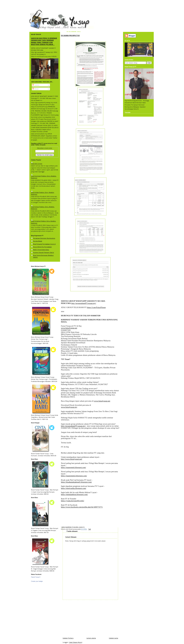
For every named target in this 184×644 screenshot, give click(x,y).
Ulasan (36, 89)
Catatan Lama (113, 638)
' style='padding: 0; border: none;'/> (73, 527)
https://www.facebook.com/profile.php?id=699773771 (82, 507)
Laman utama (91, 638)
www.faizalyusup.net (69, 328)
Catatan (36, 85)
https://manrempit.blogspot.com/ (73, 467)
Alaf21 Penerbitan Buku (41, 250)
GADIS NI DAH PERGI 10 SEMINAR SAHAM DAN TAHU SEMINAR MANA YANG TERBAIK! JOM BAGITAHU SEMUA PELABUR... (44, 41)
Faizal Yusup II (36, 577)
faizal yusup (35, 11)
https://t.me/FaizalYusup (96, 307)
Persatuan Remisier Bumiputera (44, 238)
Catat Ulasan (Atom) (76, 642)
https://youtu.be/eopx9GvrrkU (73, 501)
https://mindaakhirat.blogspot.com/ (74, 494)
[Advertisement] (90, 618)
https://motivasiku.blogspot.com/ (74, 488)
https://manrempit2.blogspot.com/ (74, 476)
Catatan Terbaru (68, 638)
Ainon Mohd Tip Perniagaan (42, 247)
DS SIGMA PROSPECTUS (70, 35)
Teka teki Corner (37, 164)
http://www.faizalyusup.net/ (72, 459)
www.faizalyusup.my (69, 407)
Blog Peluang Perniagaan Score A (44, 244)
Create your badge (37, 581)
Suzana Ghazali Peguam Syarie (44, 252)
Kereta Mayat (38, 241)
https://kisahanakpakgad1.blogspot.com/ (76, 482)
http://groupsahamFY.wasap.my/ (84, 303)
